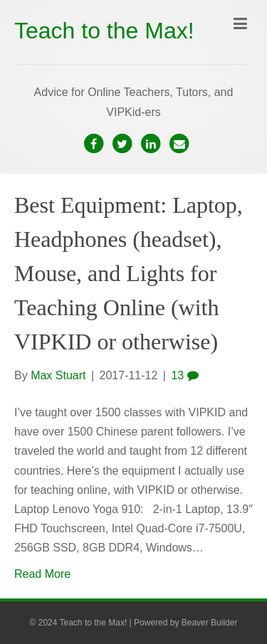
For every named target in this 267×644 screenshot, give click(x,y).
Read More (42, 574)
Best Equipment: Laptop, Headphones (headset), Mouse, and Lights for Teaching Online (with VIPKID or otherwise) (129, 273)
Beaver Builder (210, 623)
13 (184, 375)
